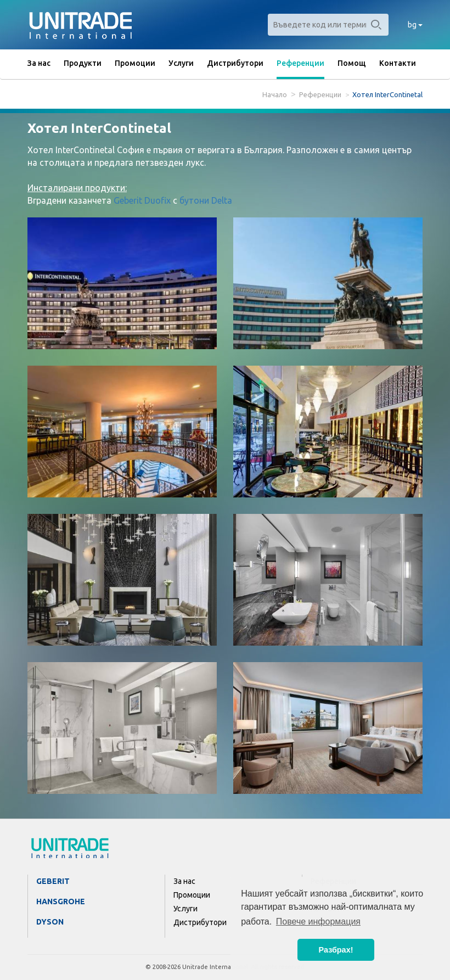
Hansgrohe (61, 901)
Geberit (53, 881)
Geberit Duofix (142, 200)
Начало (275, 94)
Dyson (50, 922)
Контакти (398, 63)
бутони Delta (206, 200)
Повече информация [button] (318, 922)
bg (415, 25)
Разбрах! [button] (336, 950)
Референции (300, 63)
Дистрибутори (235, 63)
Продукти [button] (83, 63)
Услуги (181, 63)
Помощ (352, 63)
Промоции (135, 63)
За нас (39, 63)
